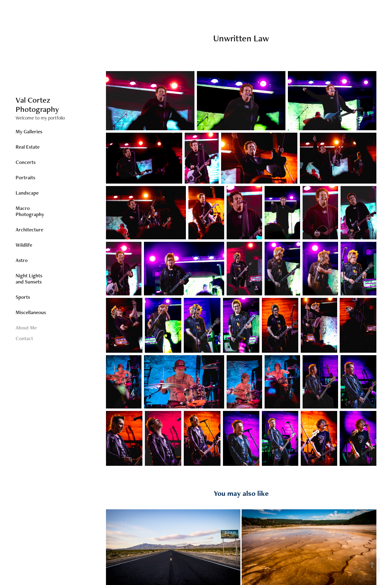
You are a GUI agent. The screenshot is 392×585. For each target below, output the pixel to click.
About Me (26, 328)
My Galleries (29, 131)
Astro (22, 260)
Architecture (29, 230)
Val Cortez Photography (37, 104)
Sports (23, 297)
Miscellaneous (31, 312)
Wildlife (24, 245)
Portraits (25, 177)
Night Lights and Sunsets (29, 279)
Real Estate (28, 147)
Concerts (26, 162)
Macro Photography (30, 211)
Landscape (27, 193)
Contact (24, 338)
